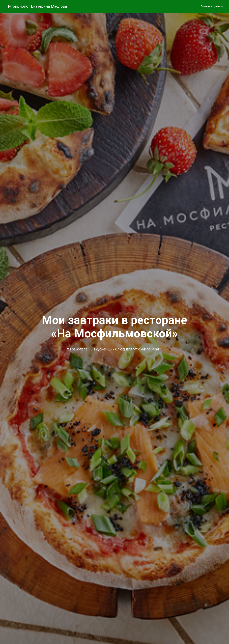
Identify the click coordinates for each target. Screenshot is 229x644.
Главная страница (212, 6)
